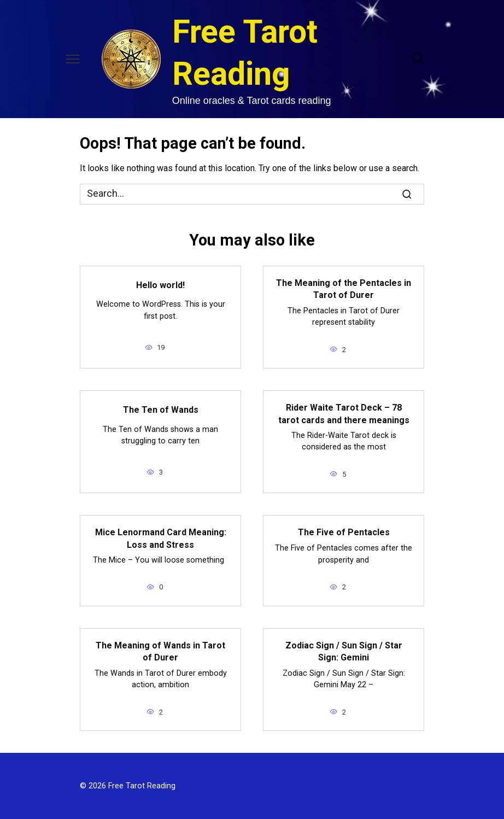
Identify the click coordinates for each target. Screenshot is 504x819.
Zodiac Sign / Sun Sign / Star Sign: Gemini (344, 651)
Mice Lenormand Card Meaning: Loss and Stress (161, 538)
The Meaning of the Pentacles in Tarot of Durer (344, 289)
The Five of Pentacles (344, 532)
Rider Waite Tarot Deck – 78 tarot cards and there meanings (344, 414)
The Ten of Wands (161, 409)
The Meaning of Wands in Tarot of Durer (160, 651)
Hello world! (160, 285)
